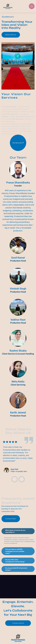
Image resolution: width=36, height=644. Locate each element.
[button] (14, 479)
